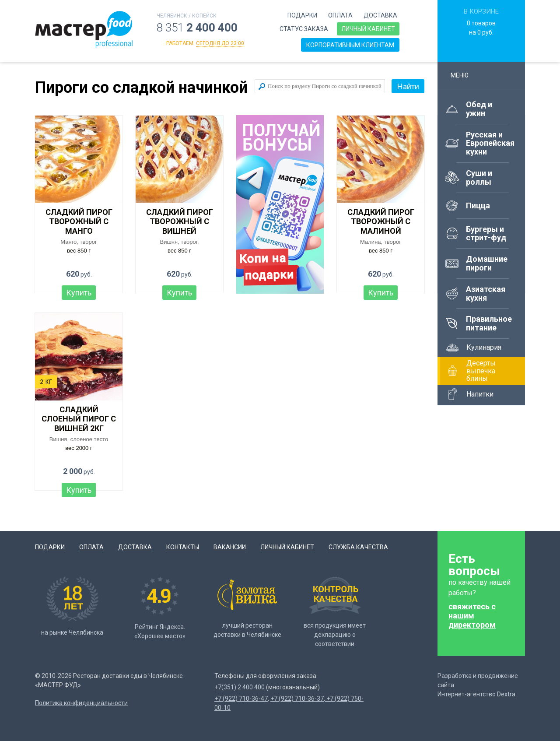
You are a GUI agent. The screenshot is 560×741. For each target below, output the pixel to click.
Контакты (183, 547)
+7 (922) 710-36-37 (297, 699)
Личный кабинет (368, 29)
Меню (464, 75)
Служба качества (358, 547)
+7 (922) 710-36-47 (241, 699)
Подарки (302, 15)
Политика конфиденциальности (81, 703)
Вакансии (230, 547)
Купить (79, 293)
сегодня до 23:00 (220, 43)
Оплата (340, 15)
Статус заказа (304, 29)
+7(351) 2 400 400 (240, 687)
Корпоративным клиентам (350, 45)
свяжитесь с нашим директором (472, 616)
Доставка (380, 15)
